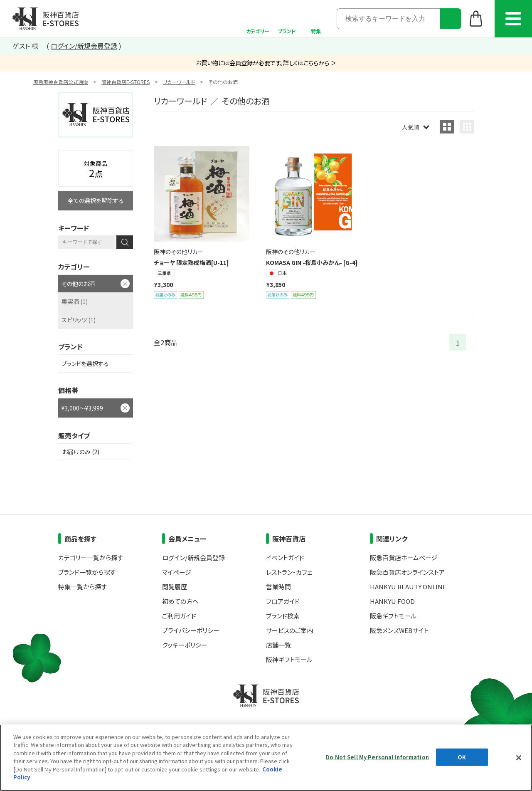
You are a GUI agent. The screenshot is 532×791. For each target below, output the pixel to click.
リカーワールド (179, 82)
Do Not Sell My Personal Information (377, 757)
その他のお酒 (78, 284)
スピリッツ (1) (79, 320)
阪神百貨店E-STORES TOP (46, 19)
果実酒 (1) (75, 302)
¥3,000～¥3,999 (82, 408)
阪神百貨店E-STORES (126, 82)
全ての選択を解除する (96, 200)
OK (462, 757)
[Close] (519, 758)
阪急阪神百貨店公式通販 (61, 82)
